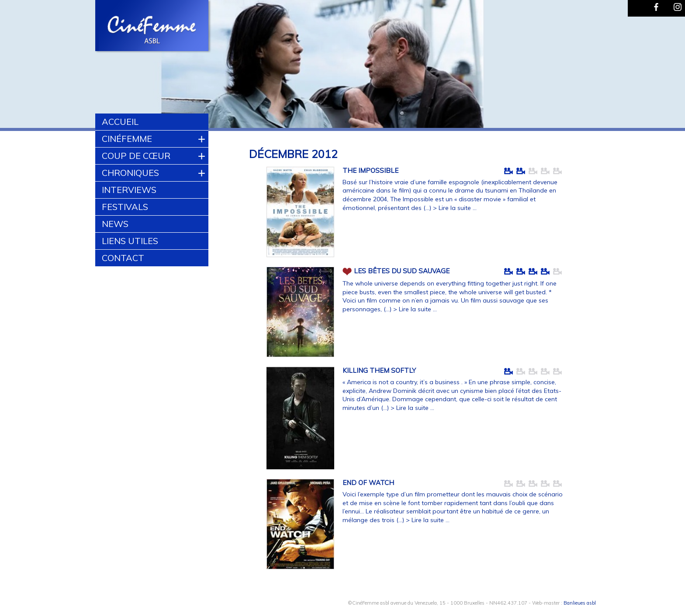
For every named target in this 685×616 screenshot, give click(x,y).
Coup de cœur (136, 156)
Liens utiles (130, 241)
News (115, 224)
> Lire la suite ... (455, 208)
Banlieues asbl (580, 603)
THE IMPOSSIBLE (370, 170)
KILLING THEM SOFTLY (379, 370)
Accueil (120, 122)
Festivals (125, 207)
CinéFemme (127, 139)
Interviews (129, 190)
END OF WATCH (368, 483)
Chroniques (130, 173)
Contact (123, 258)
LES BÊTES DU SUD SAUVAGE (402, 270)
